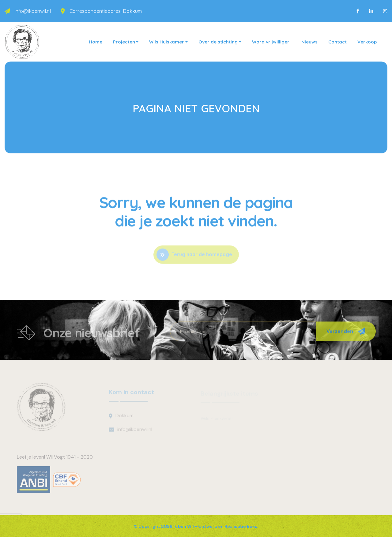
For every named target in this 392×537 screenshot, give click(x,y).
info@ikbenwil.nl (33, 11)
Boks (252, 526)
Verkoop (367, 42)
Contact (337, 42)
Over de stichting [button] (218, 42)
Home (96, 42)
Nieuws (309, 42)
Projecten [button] (124, 42)
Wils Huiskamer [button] (167, 42)
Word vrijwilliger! (271, 42)
